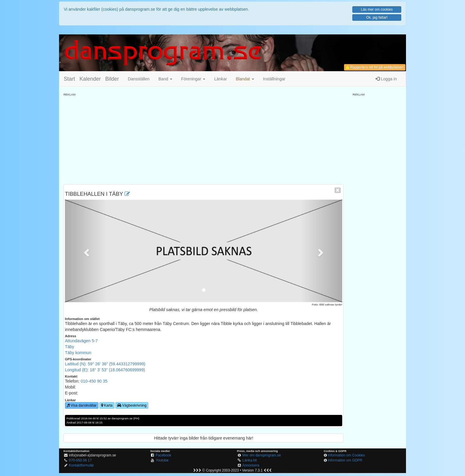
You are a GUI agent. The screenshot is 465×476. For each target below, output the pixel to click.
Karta (107, 405)
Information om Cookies (346, 455)
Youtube (162, 460)
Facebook (163, 455)
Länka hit (250, 460)
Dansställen (139, 79)
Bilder (112, 79)
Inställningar (274, 79)
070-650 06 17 (81, 460)
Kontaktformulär (82, 465)
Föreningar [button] (193, 79)
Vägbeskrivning (132, 405)
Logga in (386, 79)
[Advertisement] (204, 138)
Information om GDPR (345, 460)
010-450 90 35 (94, 381)
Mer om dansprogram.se (262, 455)
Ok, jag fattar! (377, 17)
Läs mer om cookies (377, 9)
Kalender (90, 79)
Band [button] (165, 79)
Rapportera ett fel (375, 67)
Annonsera (251, 465)
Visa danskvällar (82, 405)
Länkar (220, 79)
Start (69, 79)
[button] (245, 79)
